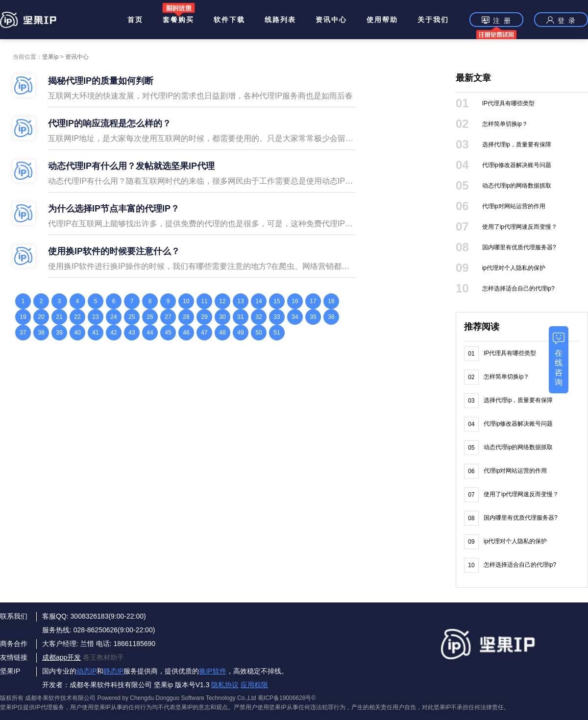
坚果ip (50, 57)
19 (23, 317)
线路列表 (280, 20)
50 (258, 333)
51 (277, 333)
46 (186, 333)
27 (168, 317)
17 (313, 301)
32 (258, 317)
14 (258, 301)
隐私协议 (225, 685)
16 (295, 301)
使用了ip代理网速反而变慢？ (520, 227)
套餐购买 (178, 20)
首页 (135, 20)
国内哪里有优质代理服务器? (519, 247)
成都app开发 (61, 657)
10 (186, 301)
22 (77, 317)
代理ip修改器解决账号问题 (517, 165)
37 (23, 333)
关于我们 (433, 20)
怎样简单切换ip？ (505, 124)
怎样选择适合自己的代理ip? (518, 288)
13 (240, 301)
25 (132, 317)
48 (222, 333)
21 (59, 317)
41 (95, 333)
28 (186, 317)
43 (132, 333)
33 (277, 317)
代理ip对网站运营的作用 (514, 206)
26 (150, 317)
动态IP (86, 671)
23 (95, 317)
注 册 (496, 21)
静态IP (113, 671)
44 (150, 333)
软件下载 (229, 20)
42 (113, 333)
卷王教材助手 (103, 657)
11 (204, 301)
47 (204, 333)
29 (204, 317)
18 (331, 301)
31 (240, 317)
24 (113, 317)
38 (41, 333)
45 (168, 333)
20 (41, 317)
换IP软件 (212, 671)
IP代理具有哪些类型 (508, 103)
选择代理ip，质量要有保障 (517, 144)
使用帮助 (382, 20)
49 (240, 333)
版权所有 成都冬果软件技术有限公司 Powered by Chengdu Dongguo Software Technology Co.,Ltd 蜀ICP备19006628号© (158, 698)
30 (222, 317)
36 (331, 317)
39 (59, 333)
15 (277, 301)
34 (295, 317)
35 (313, 317)
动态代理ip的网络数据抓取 (517, 186)
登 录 (561, 20)
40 (77, 333)
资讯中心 (331, 20)
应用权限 (254, 685)
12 (222, 301)
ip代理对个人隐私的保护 (514, 268)
